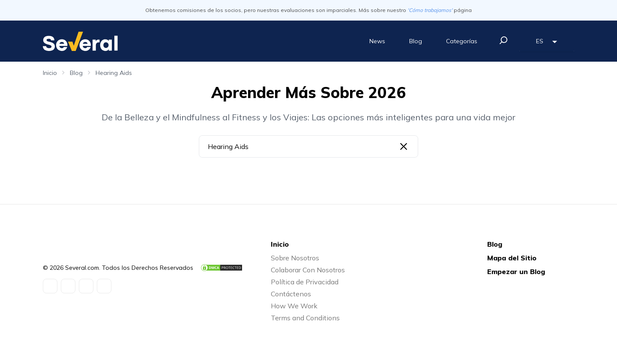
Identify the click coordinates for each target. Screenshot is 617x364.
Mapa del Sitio (512, 258)
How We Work (294, 306)
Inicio (50, 73)
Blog (416, 41)
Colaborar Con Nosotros (308, 270)
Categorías (462, 41)
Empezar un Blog (516, 272)
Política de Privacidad (305, 282)
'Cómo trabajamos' (430, 10)
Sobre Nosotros (295, 258)
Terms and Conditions (305, 318)
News (377, 41)
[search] (503, 40)
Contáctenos (291, 294)
